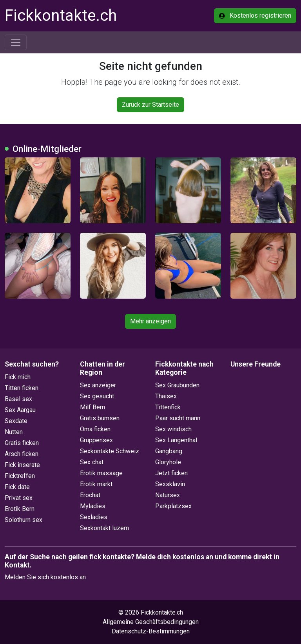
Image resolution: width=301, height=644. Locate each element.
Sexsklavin (170, 484)
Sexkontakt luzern (104, 528)
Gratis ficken (22, 443)
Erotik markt (96, 484)
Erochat (90, 495)
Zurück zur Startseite (150, 105)
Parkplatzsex (173, 506)
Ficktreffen (20, 476)
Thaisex (166, 396)
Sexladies (94, 517)
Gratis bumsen (100, 418)
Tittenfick (168, 407)
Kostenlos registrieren (255, 16)
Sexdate (16, 421)
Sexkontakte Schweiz (110, 451)
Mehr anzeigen (150, 321)
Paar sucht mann (178, 418)
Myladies (93, 506)
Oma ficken (95, 429)
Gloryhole (168, 462)
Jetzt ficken (171, 473)
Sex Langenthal (176, 440)
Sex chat (92, 462)
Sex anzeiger (98, 385)
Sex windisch (173, 429)
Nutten (14, 432)
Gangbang (169, 451)
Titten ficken (22, 388)
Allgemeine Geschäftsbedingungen (151, 622)
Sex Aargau (20, 410)
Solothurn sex (24, 520)
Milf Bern (92, 407)
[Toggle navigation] (16, 42)
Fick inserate (22, 465)
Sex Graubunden (177, 385)
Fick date (17, 487)
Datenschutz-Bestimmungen (151, 631)
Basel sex (18, 399)
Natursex (168, 495)
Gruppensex (96, 440)
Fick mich (18, 377)
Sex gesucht (97, 396)
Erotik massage (101, 473)
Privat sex (19, 498)
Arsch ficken (22, 454)
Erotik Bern (20, 509)
